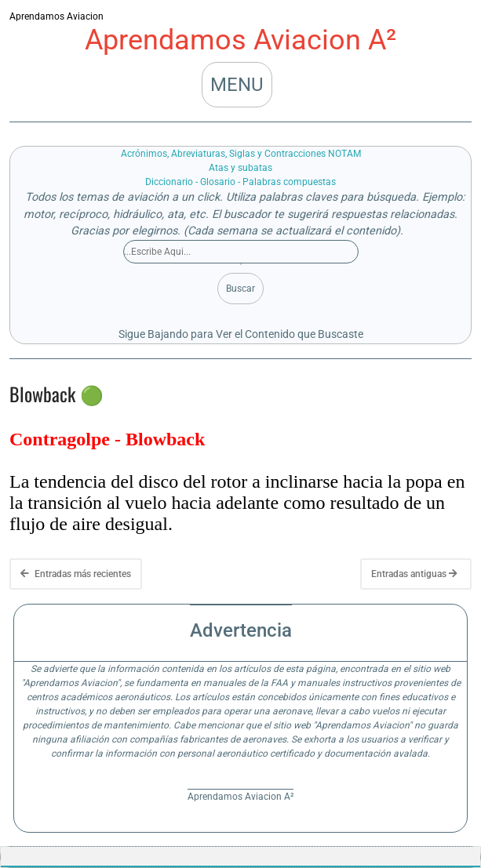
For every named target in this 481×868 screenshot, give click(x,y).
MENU (237, 85)
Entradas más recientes (76, 574)
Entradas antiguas (414, 574)
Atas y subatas (240, 168)
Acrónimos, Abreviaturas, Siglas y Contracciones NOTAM (241, 154)
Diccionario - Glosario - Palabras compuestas (240, 182)
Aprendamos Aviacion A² (240, 40)
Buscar (240, 289)
